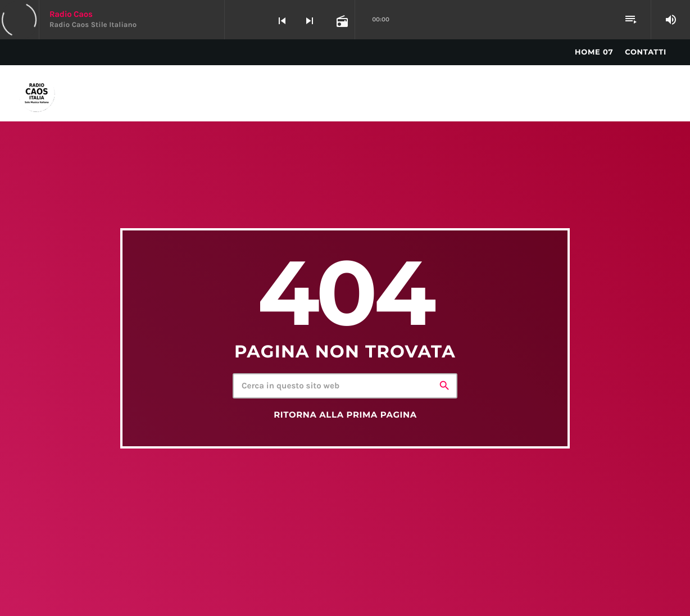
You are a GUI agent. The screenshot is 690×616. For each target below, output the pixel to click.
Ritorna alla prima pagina (345, 415)
